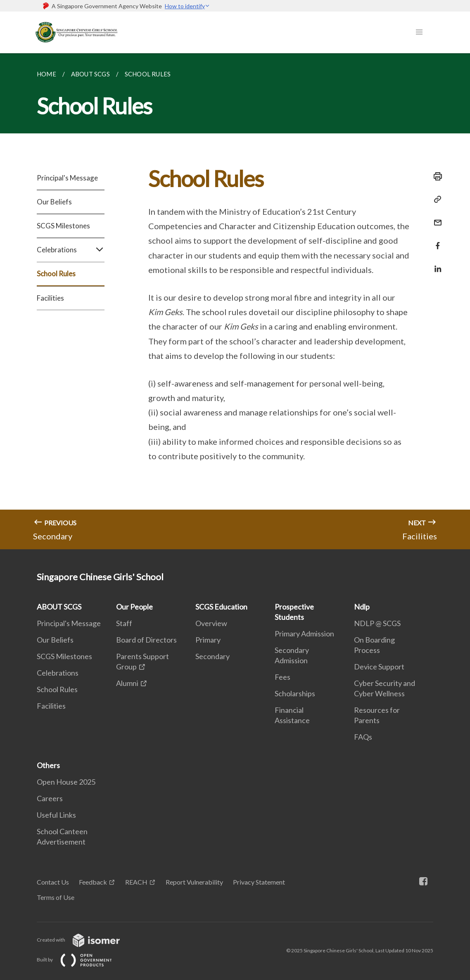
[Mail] (435, 217)
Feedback (93, 882)
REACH (136, 882)
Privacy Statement (259, 882)
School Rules (56, 274)
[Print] (435, 176)
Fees (282, 677)
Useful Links (56, 815)
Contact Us (53, 882)
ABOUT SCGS (59, 607)
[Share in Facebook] (435, 241)
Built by (81, 960)
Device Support (379, 667)
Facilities (50, 298)
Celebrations (71, 250)
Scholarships (295, 693)
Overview (211, 623)
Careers (50, 798)
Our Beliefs (54, 202)
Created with (85, 940)
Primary (208, 640)
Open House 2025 (66, 782)
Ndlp (362, 607)
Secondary (212, 656)
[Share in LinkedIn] (435, 264)
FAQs (363, 737)
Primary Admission (304, 634)
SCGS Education (221, 607)
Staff (124, 623)
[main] (235, 301)
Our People (134, 607)
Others (48, 765)
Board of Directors (146, 640)
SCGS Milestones (63, 226)
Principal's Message (67, 178)
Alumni (127, 683)
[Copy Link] (435, 199)
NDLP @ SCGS (377, 623)
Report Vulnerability (194, 882)
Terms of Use (56, 897)
